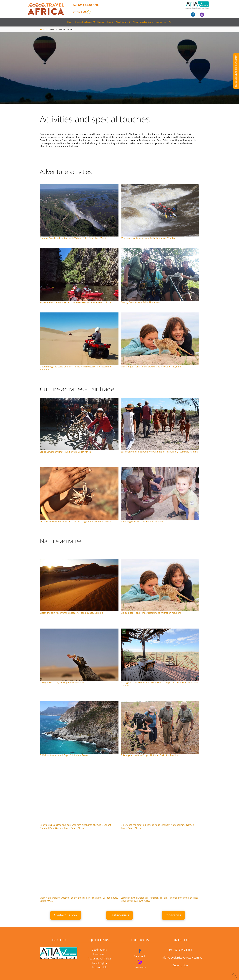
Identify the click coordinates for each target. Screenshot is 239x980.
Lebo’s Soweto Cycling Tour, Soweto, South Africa (65, 452)
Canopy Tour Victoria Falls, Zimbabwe (140, 302)
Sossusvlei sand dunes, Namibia (72, 613)
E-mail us (79, 12)
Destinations (99, 950)
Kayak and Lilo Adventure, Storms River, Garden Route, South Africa (75, 302)
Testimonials (99, 967)
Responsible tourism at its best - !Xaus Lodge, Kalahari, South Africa (75, 521)
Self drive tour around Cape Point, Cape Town (64, 755)
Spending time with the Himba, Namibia (142, 521)
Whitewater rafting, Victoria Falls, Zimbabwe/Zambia (148, 238)
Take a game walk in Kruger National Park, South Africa (150, 755)
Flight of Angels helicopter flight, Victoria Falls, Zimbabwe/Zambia (74, 238)
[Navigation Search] (170, 22)
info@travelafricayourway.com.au (182, 958)
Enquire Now (181, 965)
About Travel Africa (99, 958)
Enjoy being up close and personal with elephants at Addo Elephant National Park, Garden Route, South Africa (75, 826)
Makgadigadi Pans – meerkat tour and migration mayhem (151, 367)
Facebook (140, 956)
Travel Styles (99, 963)
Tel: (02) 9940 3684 (180, 950)
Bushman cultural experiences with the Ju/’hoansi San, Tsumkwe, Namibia (160, 452)
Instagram (140, 967)
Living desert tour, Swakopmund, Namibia (62, 682)
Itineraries (99, 954)
